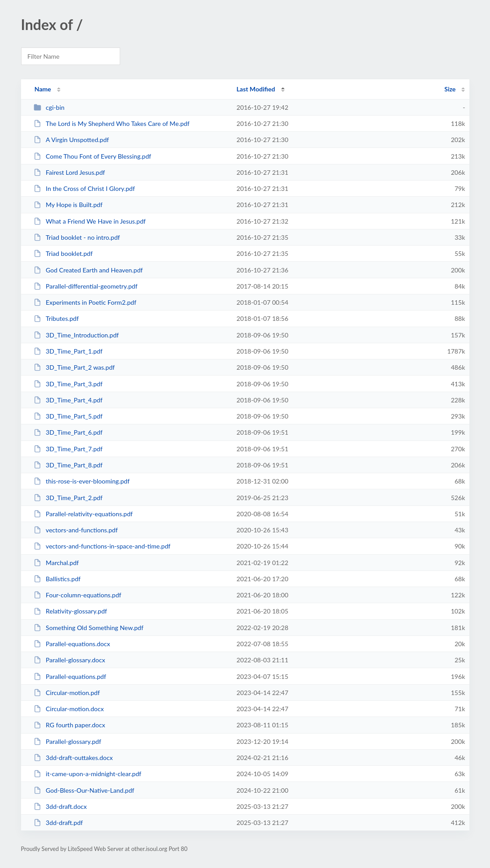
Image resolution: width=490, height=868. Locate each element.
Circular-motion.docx (69, 709)
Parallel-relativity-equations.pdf (83, 514)
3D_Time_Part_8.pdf (68, 465)
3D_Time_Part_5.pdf (68, 416)
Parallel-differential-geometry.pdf (86, 286)
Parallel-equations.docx (72, 644)
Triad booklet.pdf (63, 253)
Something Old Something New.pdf (89, 628)
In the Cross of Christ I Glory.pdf (84, 188)
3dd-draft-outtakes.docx (73, 758)
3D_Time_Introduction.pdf (76, 335)
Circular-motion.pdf (67, 693)
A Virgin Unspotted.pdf (71, 140)
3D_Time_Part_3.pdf (68, 384)
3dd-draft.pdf (58, 823)
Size (450, 89)
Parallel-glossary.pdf (67, 741)
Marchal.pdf (56, 563)
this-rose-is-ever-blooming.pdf (82, 481)
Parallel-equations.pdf (70, 676)
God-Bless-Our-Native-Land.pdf (84, 790)
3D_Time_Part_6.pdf (68, 432)
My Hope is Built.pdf (68, 205)
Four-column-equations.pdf (78, 595)
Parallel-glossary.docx (69, 660)
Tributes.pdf (56, 318)
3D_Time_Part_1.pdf (68, 351)
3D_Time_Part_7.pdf (68, 449)
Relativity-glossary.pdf (70, 611)
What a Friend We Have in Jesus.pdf (90, 221)
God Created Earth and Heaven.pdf (88, 270)
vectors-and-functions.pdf (76, 530)
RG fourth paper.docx (69, 725)
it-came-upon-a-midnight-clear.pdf (88, 774)
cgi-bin (49, 107)
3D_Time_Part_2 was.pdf (74, 367)
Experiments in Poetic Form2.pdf (85, 302)
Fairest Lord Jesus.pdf (69, 172)
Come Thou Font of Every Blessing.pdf (93, 156)
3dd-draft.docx (60, 806)
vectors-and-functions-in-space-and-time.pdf (102, 546)
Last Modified (256, 89)
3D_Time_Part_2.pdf (68, 498)
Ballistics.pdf (57, 579)
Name (43, 89)
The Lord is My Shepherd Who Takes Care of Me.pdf (112, 123)
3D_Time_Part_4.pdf (68, 400)
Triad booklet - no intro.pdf (77, 237)
